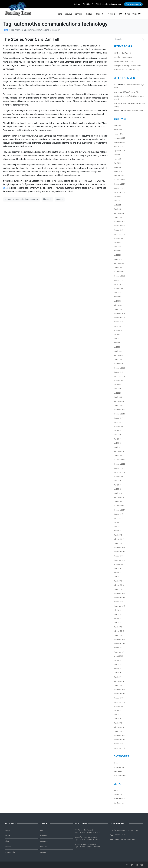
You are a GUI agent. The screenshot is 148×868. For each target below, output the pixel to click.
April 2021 (117, 347)
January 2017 (119, 543)
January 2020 (119, 406)
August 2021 (118, 330)
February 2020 (119, 401)
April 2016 (117, 577)
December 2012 (119, 736)
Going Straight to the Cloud (123, 62)
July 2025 (117, 155)
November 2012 (119, 740)
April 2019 (117, 443)
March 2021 (118, 351)
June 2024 (117, 201)
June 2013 (117, 715)
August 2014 (118, 656)
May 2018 (117, 485)
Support (100, 14)
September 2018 (119, 472)
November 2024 (119, 184)
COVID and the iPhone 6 (122, 53)
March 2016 (118, 581)
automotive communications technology (22, 199)
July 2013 (117, 711)
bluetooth (47, 199)
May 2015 (117, 619)
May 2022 (117, 297)
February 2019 (119, 451)
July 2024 (117, 197)
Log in (116, 791)
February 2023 (119, 264)
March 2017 (118, 535)
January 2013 (119, 731)
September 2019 (119, 422)
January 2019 (119, 456)
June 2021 (117, 339)
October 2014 (118, 648)
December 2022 (119, 272)
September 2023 (119, 234)
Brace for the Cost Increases (124, 57)
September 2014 (119, 652)
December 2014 (119, 640)
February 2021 (119, 355)
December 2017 (119, 506)
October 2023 (118, 230)
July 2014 (117, 660)
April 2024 (117, 205)
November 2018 (119, 464)
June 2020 (117, 389)
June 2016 (117, 569)
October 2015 (118, 602)
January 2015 (119, 635)
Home (59, 14)
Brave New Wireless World (133, 111)
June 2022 (117, 293)
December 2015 (119, 594)
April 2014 (117, 673)
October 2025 (118, 147)
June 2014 (117, 665)
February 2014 (119, 681)
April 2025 (117, 167)
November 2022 (119, 276)
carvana (60, 199)
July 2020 (117, 385)
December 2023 (119, 222)
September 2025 (119, 151)
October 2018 (118, 468)
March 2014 (118, 677)
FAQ (121, 14)
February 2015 (119, 631)
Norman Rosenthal (94, 832)
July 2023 (117, 243)
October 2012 (118, 744)
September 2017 (119, 518)
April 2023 (117, 255)
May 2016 (117, 573)
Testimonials (111, 14)
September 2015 (119, 606)
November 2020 (119, 368)
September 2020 (119, 376)
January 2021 (119, 360)
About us (68, 14)
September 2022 (119, 284)
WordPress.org (119, 803)
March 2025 (118, 172)
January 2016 (119, 589)
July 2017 (117, 522)
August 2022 (118, 289)
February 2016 (119, 585)
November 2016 (119, 552)
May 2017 (117, 531)
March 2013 (118, 723)
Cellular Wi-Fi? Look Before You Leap (126, 70)
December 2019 (119, 410)
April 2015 (117, 623)
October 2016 (118, 556)
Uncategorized (119, 767)
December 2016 (119, 548)
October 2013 (118, 698)
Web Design (118, 771)
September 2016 (119, 560)
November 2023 (119, 226)
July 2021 (117, 335)
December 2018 (119, 460)
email (5, 188)
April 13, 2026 (80, 832)
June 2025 (117, 159)
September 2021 (119, 326)
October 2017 (118, 514)
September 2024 (119, 192)
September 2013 (119, 702)
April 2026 (117, 126)
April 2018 (117, 489)
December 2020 (119, 364)
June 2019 (117, 435)
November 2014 (119, 644)
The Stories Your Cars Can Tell (31, 39)
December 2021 (119, 314)
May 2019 (117, 439)
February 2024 (119, 213)
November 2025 (119, 142)
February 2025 (119, 176)
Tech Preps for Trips (132, 92)
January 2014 (119, 685)
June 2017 (117, 527)
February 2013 (119, 727)
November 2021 (119, 318)
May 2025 (117, 163)
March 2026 (118, 130)
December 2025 (119, 138)
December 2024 (119, 180)
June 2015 (117, 614)
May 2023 (117, 251)
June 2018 (117, 481)
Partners (90, 14)
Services (78, 14)
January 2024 (119, 218)
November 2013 (119, 694)
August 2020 (118, 380)
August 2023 (118, 238)
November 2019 (119, 414)
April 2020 (117, 393)
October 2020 (118, 372)
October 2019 (118, 418)
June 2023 (117, 247)
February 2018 (119, 497)
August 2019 (118, 426)
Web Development (120, 776)
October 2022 (118, 280)
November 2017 (119, 510)
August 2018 (118, 477)
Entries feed (118, 795)
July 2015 (117, 610)
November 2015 (119, 598)
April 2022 (117, 301)
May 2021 (117, 343)
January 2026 (119, 134)
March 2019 (118, 447)
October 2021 (118, 322)
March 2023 (118, 259)
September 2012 (119, 748)
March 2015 (118, 627)
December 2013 (119, 690)
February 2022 (119, 305)
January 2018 (119, 502)
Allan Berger (118, 92)
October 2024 (118, 188)
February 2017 (119, 539)
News (127, 14)
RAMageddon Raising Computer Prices (128, 66)
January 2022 (119, 309)
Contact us (137, 14)
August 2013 (118, 706)
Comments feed (119, 799)
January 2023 (119, 268)
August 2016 (118, 564)
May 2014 (117, 669)
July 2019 (117, 431)
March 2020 (118, 397)
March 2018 (118, 493)
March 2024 (118, 209)
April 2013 (117, 719)
